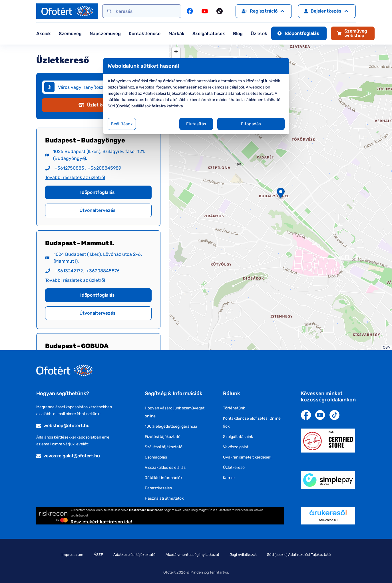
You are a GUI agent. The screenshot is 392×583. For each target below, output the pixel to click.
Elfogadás (251, 124)
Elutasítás (196, 124)
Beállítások (122, 124)
